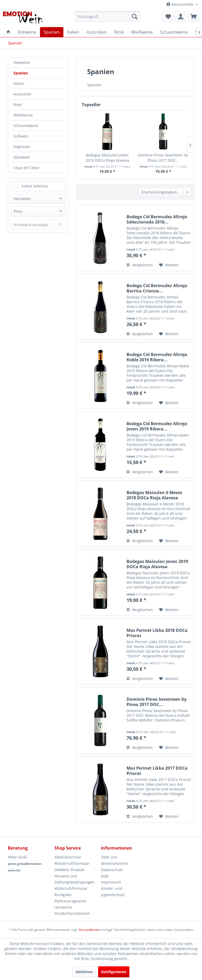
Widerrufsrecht (114, 863)
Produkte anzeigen (38, 225)
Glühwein (22, 157)
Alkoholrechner (68, 857)
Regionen (22, 147)
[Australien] (97, 32)
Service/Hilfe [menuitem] (180, 4)
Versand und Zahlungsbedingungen (74, 879)
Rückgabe (63, 895)
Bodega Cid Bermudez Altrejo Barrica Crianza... (157, 288)
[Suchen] (135, 17)
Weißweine (23, 115)
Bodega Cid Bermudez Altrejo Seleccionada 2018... (157, 219)
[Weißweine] (142, 32)
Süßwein (21, 136)
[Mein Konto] (181, 17)
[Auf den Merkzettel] (169, 265)
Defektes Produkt (69, 870)
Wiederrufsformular (72, 863)
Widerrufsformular (71, 888)
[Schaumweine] (174, 32)
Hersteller (22, 199)
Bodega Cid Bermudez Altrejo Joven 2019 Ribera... (157, 426)
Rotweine (22, 62)
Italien (19, 83)
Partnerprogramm (70, 901)
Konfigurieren (114, 972)
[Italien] (73, 32)
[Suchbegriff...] (108, 17)
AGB (105, 876)
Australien (22, 94)
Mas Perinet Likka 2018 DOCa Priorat (157, 633)
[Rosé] (119, 32)
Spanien (21, 73)
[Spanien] (52, 32)
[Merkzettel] (168, 17)
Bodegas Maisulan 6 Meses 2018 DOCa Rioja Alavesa (154, 495)
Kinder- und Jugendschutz (113, 892)
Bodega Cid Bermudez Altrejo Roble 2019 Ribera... (157, 357)
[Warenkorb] (194, 17)
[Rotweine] (27, 32)
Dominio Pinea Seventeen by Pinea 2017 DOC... (163, 158)
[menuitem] (108, 17)
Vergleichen (140, 265)
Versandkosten (90, 930)
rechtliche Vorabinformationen (72, 910)
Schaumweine (26, 126)
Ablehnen (84, 972)
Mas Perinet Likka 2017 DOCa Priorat (157, 771)
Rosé (18, 105)
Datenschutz (112, 870)
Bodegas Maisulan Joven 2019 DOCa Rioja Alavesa (107, 158)
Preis (18, 211)
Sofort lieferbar (35, 186)
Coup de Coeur (27, 168)
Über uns (109, 857)
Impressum (111, 882)
